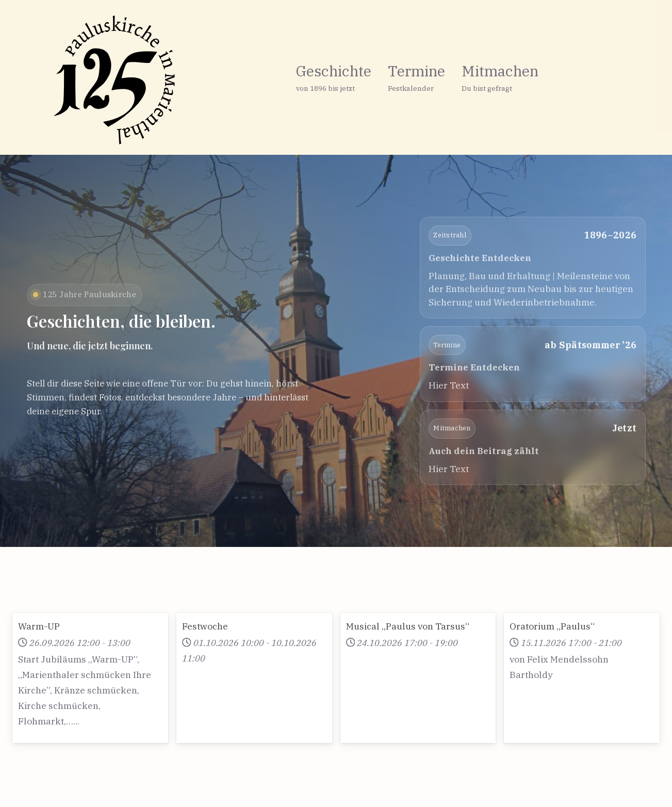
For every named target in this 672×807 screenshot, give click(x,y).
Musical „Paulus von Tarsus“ (408, 626)
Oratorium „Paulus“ (552, 626)
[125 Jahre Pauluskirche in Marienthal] (94, 80)
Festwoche (205, 626)
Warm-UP (39, 626)
